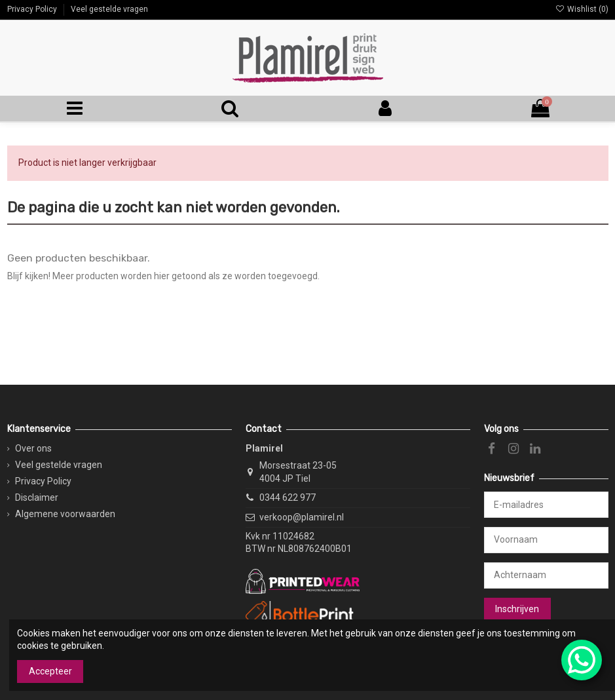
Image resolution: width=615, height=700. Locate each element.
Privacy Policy (33, 9)
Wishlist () (581, 9)
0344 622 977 (288, 497)
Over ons (33, 448)
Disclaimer (37, 497)
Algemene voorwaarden (65, 514)
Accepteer (50, 671)
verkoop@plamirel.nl (302, 517)
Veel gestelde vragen (109, 9)
